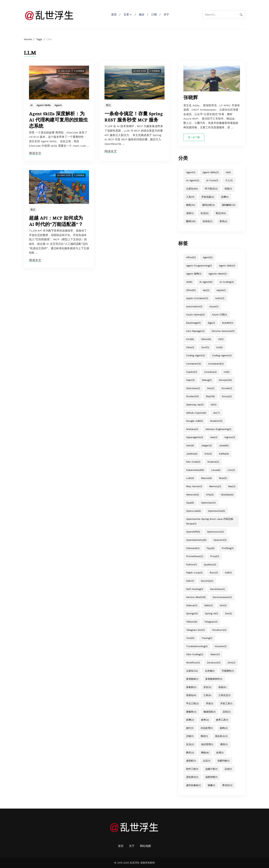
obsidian (227, 495)
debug (207, 380)
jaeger (206, 445)
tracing (207, 638)
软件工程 (192, 769)
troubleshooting (197, 646)
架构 (224, 728)
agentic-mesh (218, 274)
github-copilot (196, 413)
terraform (219, 630)
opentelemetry (196, 540)
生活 (205, 213)
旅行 (190, 728)
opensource (215, 532)
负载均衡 (223, 761)
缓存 (224, 744)
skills (209, 605)
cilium (206, 339)
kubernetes (195, 470)
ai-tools (212, 180)
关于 (166, 15)
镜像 (211, 785)
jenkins (192, 454)
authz (220, 298)
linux (216, 470)
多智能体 (192, 679)
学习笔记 (211, 189)
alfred (191, 290)
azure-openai (195, 315)
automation (194, 306)
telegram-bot (195, 630)
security (207, 581)
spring (192, 613)
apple (221, 290)
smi (223, 605)
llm (231, 470)
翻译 (191, 221)
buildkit (228, 323)
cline (190, 347)
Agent (58, 105)
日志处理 (207, 728)
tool (190, 638)
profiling (228, 548)
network (193, 495)
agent (191, 172)
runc (214, 573)
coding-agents (222, 355)
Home (28, 39)
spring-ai (212, 613)
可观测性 (228, 671)
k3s (208, 454)
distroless (193, 388)
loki (190, 478)
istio (190, 445)
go (217, 413)
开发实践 (208, 197)
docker (192, 396)
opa (190, 503)
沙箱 (190, 736)
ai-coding (227, 282)
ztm (231, 663)
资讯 (223, 221)
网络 (205, 753)
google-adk (195, 421)
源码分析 (208, 205)
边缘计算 (211, 769)
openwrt (220, 540)
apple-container (197, 298)
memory (215, 486)
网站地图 (145, 846)
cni (219, 347)
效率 (205, 720)
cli (221, 339)
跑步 (142, 15)
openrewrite (217, 511)
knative (213, 462)
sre (229, 613)
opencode (194, 511)
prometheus (195, 556)
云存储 (210, 671)
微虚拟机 (210, 712)
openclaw (208, 503)
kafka (224, 454)
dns (211, 388)
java (224, 445)
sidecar (192, 605)
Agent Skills (44, 105)
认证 (207, 761)
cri (227, 372)
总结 (227, 712)
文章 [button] (126, 15)
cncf (205, 347)
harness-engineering (218, 429)
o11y (210, 495)
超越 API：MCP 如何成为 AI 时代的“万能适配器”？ (56, 221)
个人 (229, 180)
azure (214, 306)
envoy (227, 396)
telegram (211, 622)
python (191, 564)
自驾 (220, 753)
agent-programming (199, 266)
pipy (211, 548)
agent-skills (211, 172)
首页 (114, 15)
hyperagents (195, 437)
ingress (230, 437)
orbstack (193, 548)
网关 (190, 753)
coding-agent (196, 355)
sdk (228, 573)
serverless (218, 589)
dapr (190, 380)
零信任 (227, 785)
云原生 (192, 189)
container (194, 364)
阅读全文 (35, 153)
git (214, 405)
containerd (216, 364)
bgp (211, 323)
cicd (190, 339)
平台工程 (192, 703)
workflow (193, 663)
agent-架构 (194, 274)
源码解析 (229, 205)
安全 (207, 687)
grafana (192, 429)
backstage (193, 323)
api (206, 290)
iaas (214, 437)
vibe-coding (195, 654)
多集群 (191, 687)
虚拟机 (191, 761)
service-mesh (196, 597)
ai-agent (193, 180)
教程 (191, 205)
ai (228, 172)
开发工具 (226, 703)
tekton (192, 622)
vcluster (221, 646)
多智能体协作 (214, 679)
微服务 (191, 712)
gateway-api (195, 405)
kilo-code (193, 462)
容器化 (191, 695)
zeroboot (214, 663)
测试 (204, 736)
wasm (215, 654)
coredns (210, 372)
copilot (192, 372)
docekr (227, 388)
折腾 (225, 197)
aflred (191, 257)
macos (206, 478)
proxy (215, 556)
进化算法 (192, 777)
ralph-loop (194, 573)
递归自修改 (193, 785)
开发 (210, 703)
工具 (190, 197)
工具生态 (224, 695)
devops (225, 380)
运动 (228, 769)
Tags (39, 39)
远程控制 (211, 777)
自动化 (207, 221)
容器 (228, 189)
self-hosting (195, 589)
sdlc (190, 581)
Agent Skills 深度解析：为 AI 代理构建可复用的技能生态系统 (59, 120)
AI (31, 105)
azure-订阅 (219, 315)
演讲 (190, 213)
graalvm (216, 421)
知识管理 (207, 744)
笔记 (108, 105)
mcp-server (194, 486)
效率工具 (222, 720)
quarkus (210, 564)
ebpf (210, 396)
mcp (223, 478)
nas (232, 486)
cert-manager (195, 331)
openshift (193, 532)
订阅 (154, 15)
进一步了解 (194, 137)
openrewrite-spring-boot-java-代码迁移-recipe (210, 521)
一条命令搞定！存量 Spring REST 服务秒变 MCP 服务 (134, 116)
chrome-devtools (223, 331)
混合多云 (221, 736)
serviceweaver (222, 597)
